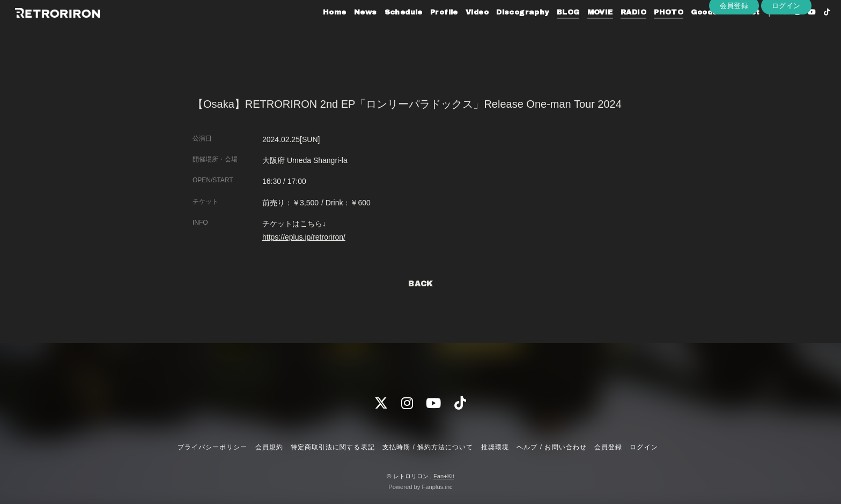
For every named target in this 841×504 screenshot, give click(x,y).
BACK (420, 284)
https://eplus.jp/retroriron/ (304, 237)
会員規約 (269, 447)
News (346, 31)
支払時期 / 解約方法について (428, 447)
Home (315, 31)
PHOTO (649, 31)
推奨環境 (495, 447)
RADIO (614, 31)
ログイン (786, 49)
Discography (503, 31)
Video (457, 31)
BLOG (548, 31)
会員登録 (734, 49)
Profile (424, 31)
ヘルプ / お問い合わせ (551, 447)
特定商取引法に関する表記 (333, 447)
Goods (685, 31)
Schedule (384, 31)
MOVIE (580, 31)
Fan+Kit (444, 476)
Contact (723, 31)
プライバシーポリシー (212, 447)
